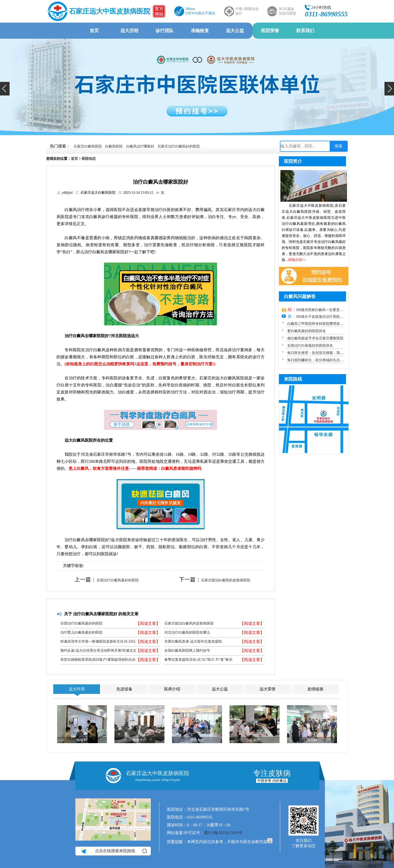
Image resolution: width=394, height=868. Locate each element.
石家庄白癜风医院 (88, 146)
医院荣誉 (270, 31)
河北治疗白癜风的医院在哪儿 (187, 633)
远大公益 (235, 31)
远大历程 (129, 31)
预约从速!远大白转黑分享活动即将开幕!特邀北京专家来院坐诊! (110, 651)
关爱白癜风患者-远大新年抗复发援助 (193, 642)
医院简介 (293, 161)
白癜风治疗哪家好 (140, 146)
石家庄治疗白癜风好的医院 (179, 146)
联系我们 (305, 31)
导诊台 (255, 740)
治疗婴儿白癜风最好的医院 (81, 633)
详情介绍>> (297, 260)
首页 (94, 31)
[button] (5, 89)
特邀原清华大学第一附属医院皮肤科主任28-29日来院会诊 (105, 642)
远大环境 (77, 689)
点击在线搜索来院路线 (113, 851)
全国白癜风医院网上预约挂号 (187, 651)
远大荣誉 (268, 689)
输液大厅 (139, 740)
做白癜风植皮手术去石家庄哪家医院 (315, 338)
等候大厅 (197, 740)
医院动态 (89, 159)
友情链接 (315, 689)
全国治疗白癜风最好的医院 (118, 580)
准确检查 (200, 31)
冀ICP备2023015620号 (223, 833)
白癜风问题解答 (300, 296)
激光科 (312, 740)
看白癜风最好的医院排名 (307, 331)
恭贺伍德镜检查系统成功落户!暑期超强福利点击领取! (102, 660)
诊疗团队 (165, 31)
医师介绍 (172, 689)
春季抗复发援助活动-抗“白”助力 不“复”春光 (198, 660)
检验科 (82, 740)
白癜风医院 (114, 146)
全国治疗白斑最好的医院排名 (310, 346)
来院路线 (293, 379)
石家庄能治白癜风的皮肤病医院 (226, 580)
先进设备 (124, 689)
